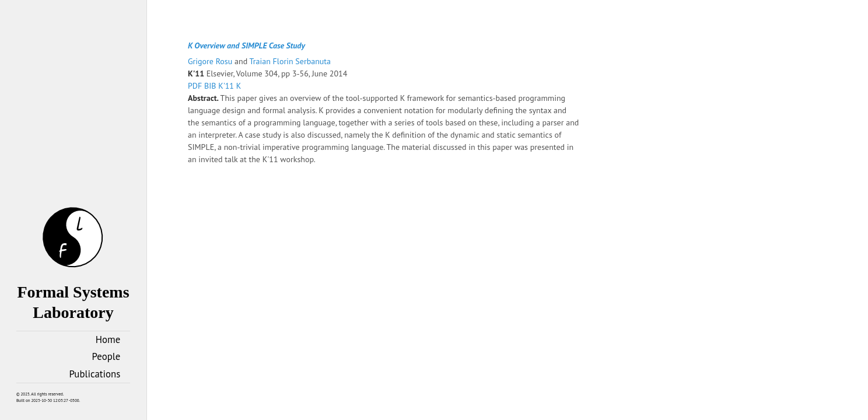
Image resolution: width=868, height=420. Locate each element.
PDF (196, 86)
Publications (95, 374)
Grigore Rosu (211, 61)
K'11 (227, 86)
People (106, 356)
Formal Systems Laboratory (73, 292)
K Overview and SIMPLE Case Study (246, 45)
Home (108, 339)
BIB (211, 86)
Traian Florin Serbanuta (290, 61)
